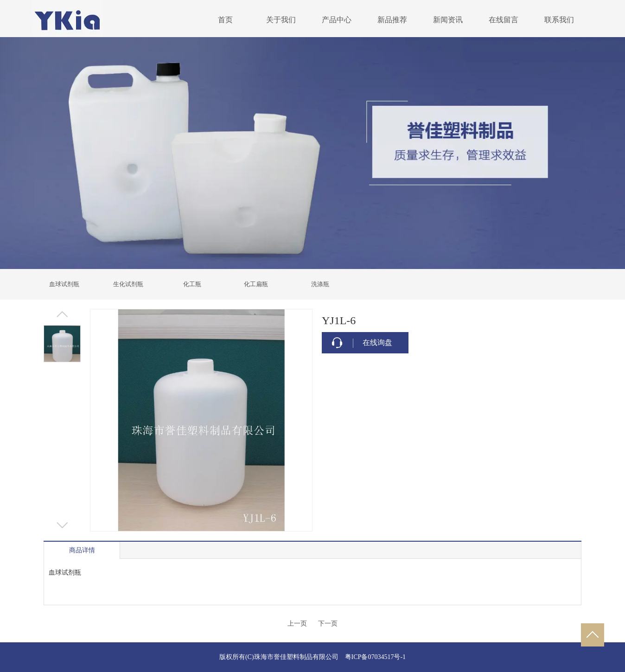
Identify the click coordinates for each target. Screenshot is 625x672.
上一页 (297, 624)
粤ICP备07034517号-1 (375, 657)
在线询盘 (377, 342)
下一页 (328, 624)
